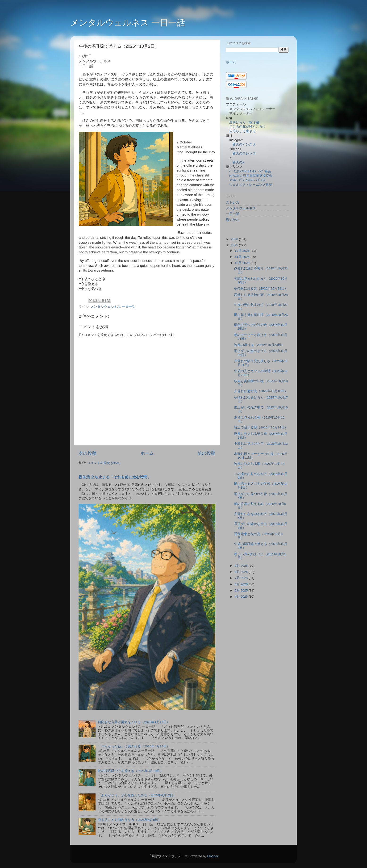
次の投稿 (88, 453)
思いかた (233, 220)
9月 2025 (242, 566)
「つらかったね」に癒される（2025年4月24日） (134, 746)
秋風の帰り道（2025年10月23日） (259, 345)
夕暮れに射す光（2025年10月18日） (261, 391)
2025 (235, 245)
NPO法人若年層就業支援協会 (251, 176)
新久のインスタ (244, 145)
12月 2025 (243, 251)
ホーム (147, 453)
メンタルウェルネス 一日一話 (128, 23)
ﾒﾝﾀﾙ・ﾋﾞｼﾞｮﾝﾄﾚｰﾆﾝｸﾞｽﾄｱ (247, 180)
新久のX (239, 162)
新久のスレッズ (244, 153)
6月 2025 (242, 584)
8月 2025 (242, 572)
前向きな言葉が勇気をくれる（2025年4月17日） (134, 722)
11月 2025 (243, 257)
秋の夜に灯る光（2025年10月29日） (261, 288)
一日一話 (129, 307)
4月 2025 (242, 597)
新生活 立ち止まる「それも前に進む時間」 (115, 477)
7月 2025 (242, 578)
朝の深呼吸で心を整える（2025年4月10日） (131, 771)
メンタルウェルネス (105, 307)
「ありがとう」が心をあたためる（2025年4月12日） (137, 795)
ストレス (233, 203)
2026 (235, 239)
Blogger (213, 856)
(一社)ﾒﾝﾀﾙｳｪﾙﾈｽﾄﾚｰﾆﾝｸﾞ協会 (250, 171)
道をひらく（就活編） (246, 122)
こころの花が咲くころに (247, 127)
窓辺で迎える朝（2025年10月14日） (261, 427)
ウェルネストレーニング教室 (251, 185)
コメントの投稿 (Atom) (104, 463)
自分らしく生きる (242, 131)
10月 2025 (243, 263)
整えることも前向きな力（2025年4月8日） (130, 820)
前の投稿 (206, 453)
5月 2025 (242, 590)
